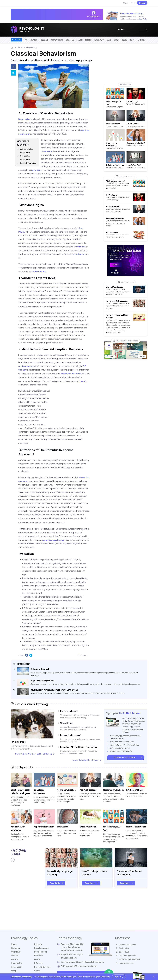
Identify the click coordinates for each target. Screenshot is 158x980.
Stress (117, 40)
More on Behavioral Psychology (85, 760)
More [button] (141, 40)
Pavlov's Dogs (18, 742)
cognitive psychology (53, 540)
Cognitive (70, 40)
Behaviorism (24, 119)
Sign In (126, 3)
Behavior (33, 40)
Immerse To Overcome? (71, 735)
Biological (44, 40)
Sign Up (142, 3)
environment (40, 271)
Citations (83, 655)
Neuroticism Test (126, 963)
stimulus (81, 247)
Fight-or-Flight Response (130, 959)
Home (14, 944)
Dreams (79, 40)
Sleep (109, 40)
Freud (37, 959)
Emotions (39, 956)
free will (83, 381)
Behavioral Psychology (27, 47)
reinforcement (26, 366)
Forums (88, 40)
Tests (124, 40)
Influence (39, 963)
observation (47, 151)
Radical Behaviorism (28, 163)
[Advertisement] (75, 406)
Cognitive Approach (127, 956)
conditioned (78, 254)
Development (41, 952)
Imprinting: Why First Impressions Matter (79, 747)
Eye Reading (124, 948)
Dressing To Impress (69, 711)
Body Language (57, 40)
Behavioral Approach (128, 944)
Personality (99, 40)
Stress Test (124, 952)
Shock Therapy (67, 723)
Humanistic (16, 963)
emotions (37, 170)
